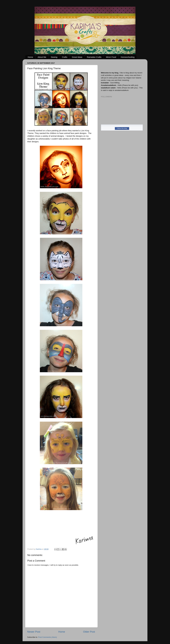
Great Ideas (77, 57)
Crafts (65, 57)
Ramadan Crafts (94, 57)
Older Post (89, 632)
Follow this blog (122, 128)
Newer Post (34, 632)
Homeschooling (128, 57)
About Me (42, 57)
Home (30, 57)
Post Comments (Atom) (48, 637)
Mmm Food (111, 57)
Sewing (54, 57)
